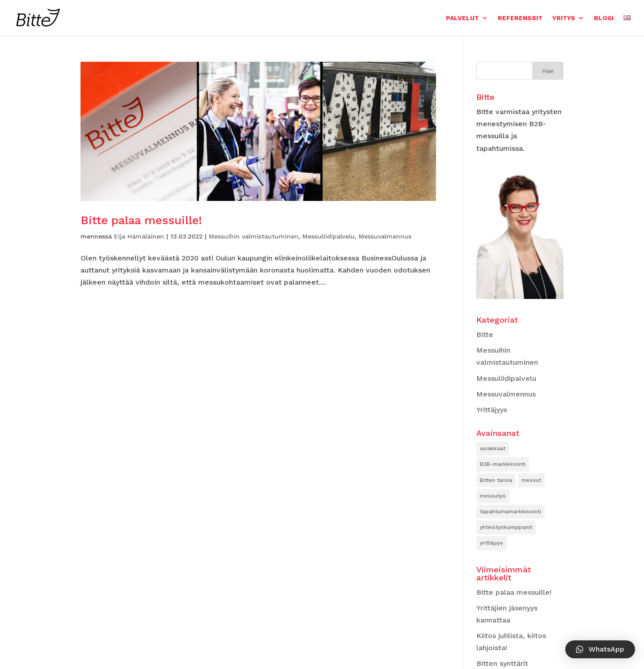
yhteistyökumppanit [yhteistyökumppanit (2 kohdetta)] (506, 527)
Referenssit (520, 18)
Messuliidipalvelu (328, 236)
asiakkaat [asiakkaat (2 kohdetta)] (493, 448)
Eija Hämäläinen (139, 236)
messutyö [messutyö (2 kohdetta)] (493, 496)
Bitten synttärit (502, 663)
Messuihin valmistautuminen (254, 236)
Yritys (564, 18)
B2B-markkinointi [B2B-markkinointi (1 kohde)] (503, 464)
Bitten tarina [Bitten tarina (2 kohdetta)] (496, 480)
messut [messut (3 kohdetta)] (531, 480)
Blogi (604, 18)
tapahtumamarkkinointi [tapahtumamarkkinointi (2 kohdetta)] (511, 511)
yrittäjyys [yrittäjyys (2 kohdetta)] (491, 543)
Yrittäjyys (492, 410)
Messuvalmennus (385, 236)
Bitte (485, 334)
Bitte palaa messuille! (141, 220)
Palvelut (462, 18)
